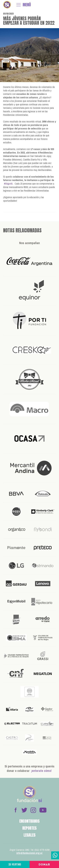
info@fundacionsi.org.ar (29, 853)
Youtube (43, 810)
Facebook (16, 810)
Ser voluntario (15, 864)
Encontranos (29, 821)
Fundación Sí (7, 5)
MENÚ (27, 5)
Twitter (24, 810)
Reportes (29, 828)
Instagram (33, 810)
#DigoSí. (9, 184)
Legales (30, 835)
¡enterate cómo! (41, 771)
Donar (44, 865)
